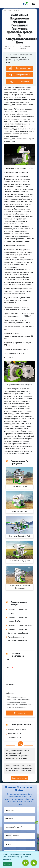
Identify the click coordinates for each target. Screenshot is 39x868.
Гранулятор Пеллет (20, 511)
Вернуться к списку (19, 778)
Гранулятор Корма (20, 487)
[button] (34, 863)
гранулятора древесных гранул (16, 100)
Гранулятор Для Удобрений (20, 561)
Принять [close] (8, 864)
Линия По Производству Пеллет (21, 625)
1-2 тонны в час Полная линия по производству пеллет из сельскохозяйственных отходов (19, 768)
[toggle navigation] (5, 4)
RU (34, 4)
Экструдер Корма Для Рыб (20, 536)
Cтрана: (8, 836)
